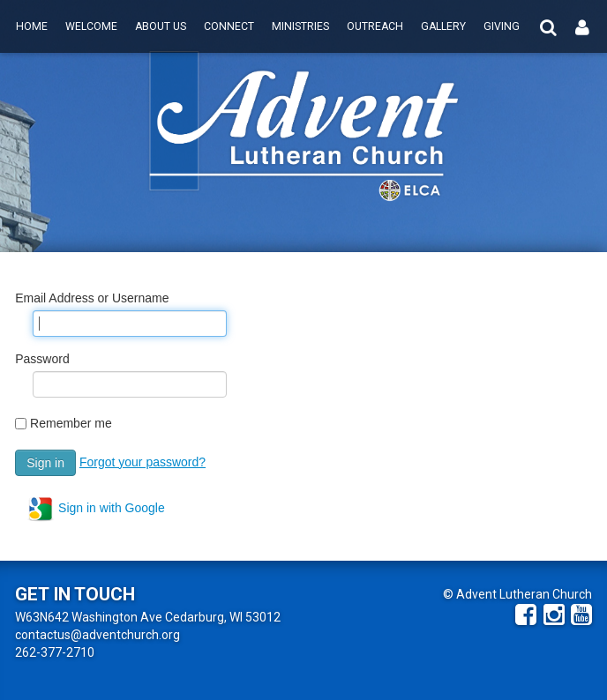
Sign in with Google (96, 509)
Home (32, 26)
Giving (502, 26)
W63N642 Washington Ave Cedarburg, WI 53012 (148, 617)
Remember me (71, 423)
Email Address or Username (92, 298)
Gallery (443, 26)
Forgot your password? (142, 462)
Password (42, 359)
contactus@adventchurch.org (97, 635)
